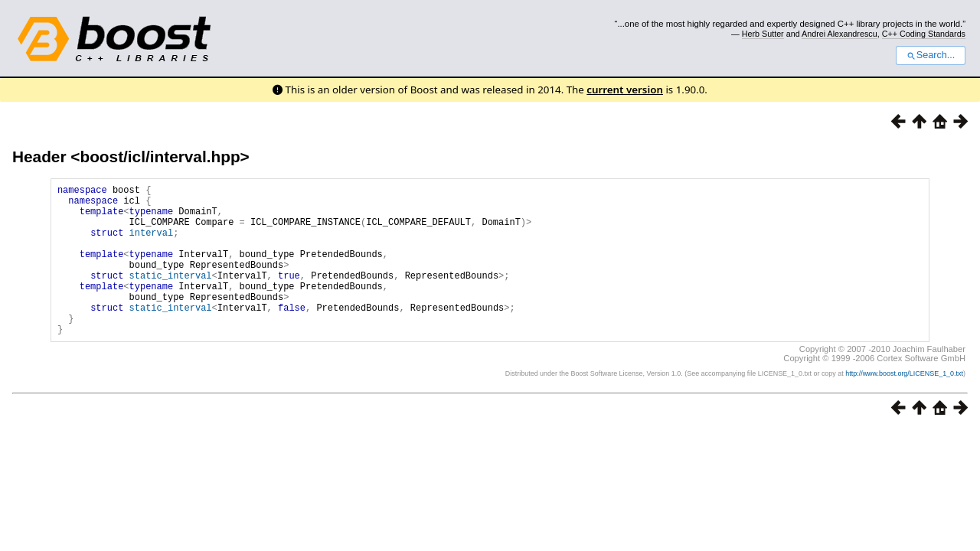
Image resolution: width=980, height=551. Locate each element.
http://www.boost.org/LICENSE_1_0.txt (904, 406)
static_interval (171, 296)
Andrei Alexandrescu (840, 34)
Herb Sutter (763, 34)
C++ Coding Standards (924, 34)
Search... (931, 55)
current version (625, 90)
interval (152, 244)
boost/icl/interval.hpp (160, 156)
